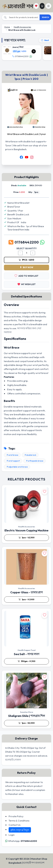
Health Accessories (22, 27)
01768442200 (20, 57)
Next (45, 40)
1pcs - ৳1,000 (26, 600)
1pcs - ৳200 (26, 260)
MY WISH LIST (27, 284)
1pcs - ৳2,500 (27, 538)
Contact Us (15, 825)
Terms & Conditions (19, 821)
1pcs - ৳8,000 (27, 723)
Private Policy (16, 816)
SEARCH (45, 17)
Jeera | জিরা (18, 47)
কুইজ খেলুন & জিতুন (20, 830)
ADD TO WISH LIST (26, 276)
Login (12, 835)
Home (7, 27)
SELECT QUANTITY (26, 248)
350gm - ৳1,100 (27, 661)
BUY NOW (26, 267)
